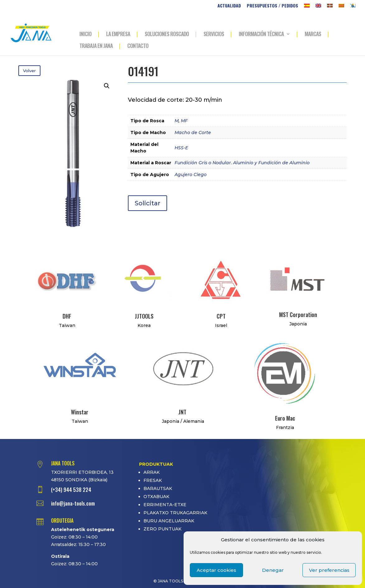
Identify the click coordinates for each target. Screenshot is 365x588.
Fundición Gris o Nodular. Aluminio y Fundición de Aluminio (242, 163)
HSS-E (181, 148)
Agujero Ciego (191, 175)
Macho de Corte (193, 133)
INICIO (85, 35)
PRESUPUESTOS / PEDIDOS (272, 6)
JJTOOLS (144, 316)
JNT (182, 412)
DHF (67, 316)
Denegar (273, 570)
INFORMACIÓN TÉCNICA (261, 35)
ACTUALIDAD (229, 6)
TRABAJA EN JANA (96, 46)
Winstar (80, 412)
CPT (221, 316)
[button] (107, 86)
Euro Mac (285, 418)
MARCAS (313, 35)
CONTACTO (138, 46)
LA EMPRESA (118, 35)
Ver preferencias (329, 570)
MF (184, 121)
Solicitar (147, 203)
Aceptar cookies (216, 570)
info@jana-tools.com (73, 503)
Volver (29, 71)
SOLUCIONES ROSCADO (167, 35)
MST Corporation (298, 315)
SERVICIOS (214, 35)
